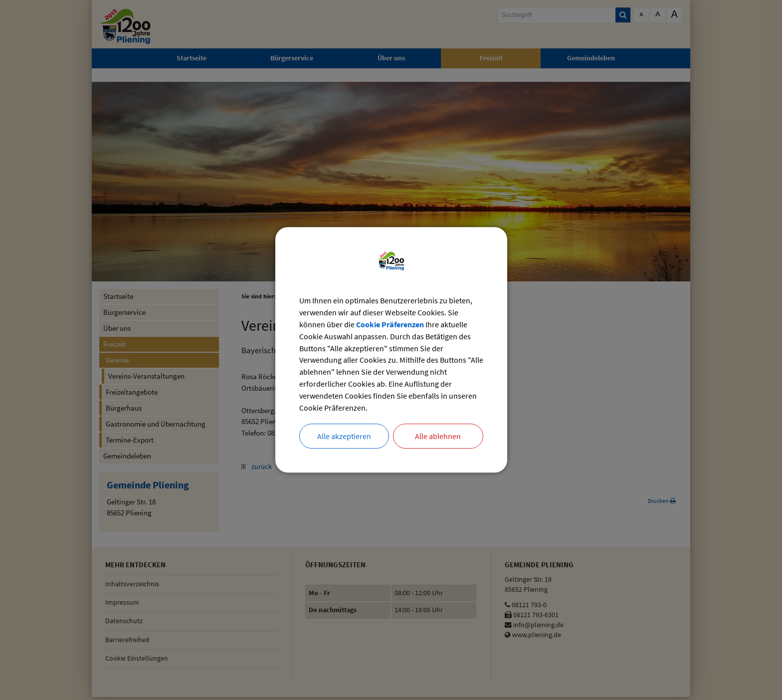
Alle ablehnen (438, 437)
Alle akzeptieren (344, 437)
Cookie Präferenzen (390, 325)
